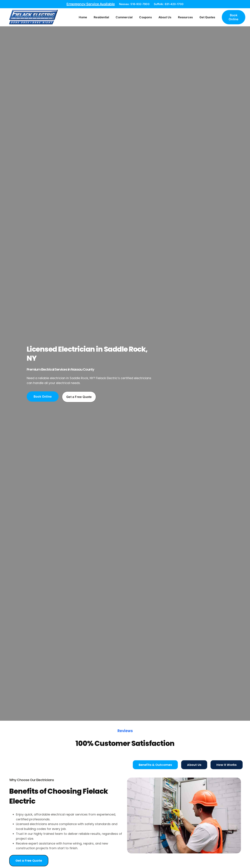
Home (83, 17)
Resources (185, 17)
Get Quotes (207, 17)
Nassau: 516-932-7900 (134, 4)
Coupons (145, 17)
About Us (165, 17)
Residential (101, 17)
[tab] (155, 765)
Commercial (124, 17)
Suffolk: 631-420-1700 (169, 4)
